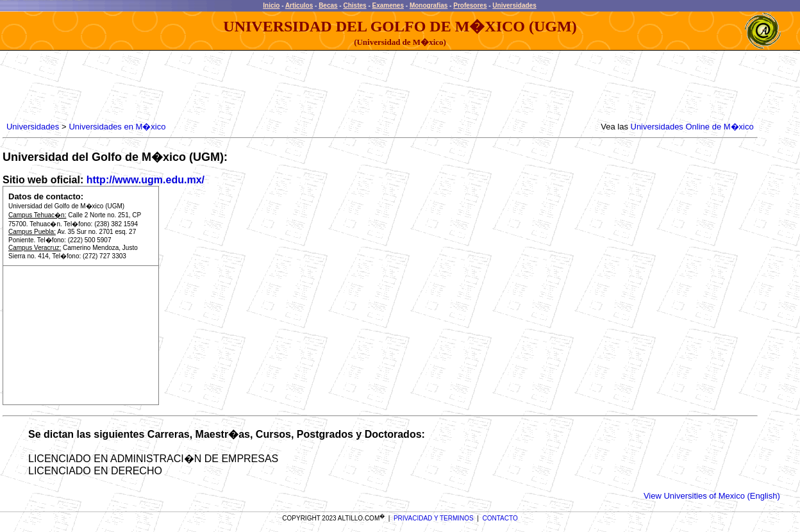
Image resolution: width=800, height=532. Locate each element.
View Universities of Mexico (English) (712, 496)
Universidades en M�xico (117, 127)
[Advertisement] (237, 87)
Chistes (354, 5)
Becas (328, 5)
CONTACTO (500, 518)
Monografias (429, 5)
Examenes (388, 5)
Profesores (470, 5)
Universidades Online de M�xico (692, 127)
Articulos (299, 5)
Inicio (271, 5)
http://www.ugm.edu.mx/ (146, 180)
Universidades (514, 5)
